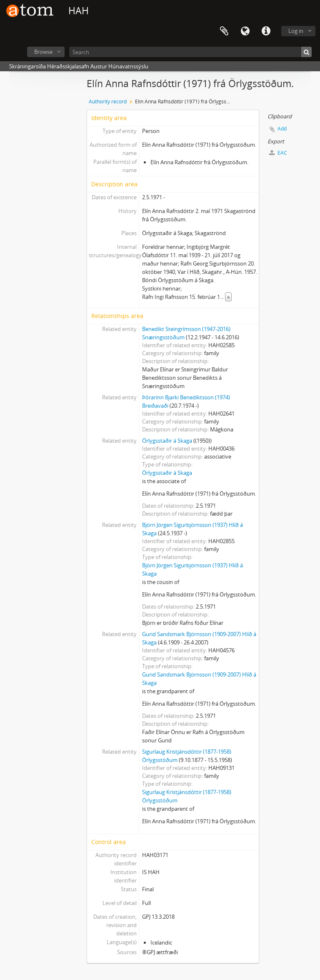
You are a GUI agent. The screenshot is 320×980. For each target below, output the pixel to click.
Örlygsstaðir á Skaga (167, 441)
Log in (296, 31)
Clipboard (224, 31)
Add (282, 129)
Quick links (266, 31)
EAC (278, 153)
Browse (43, 52)
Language (245, 31)
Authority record (108, 102)
